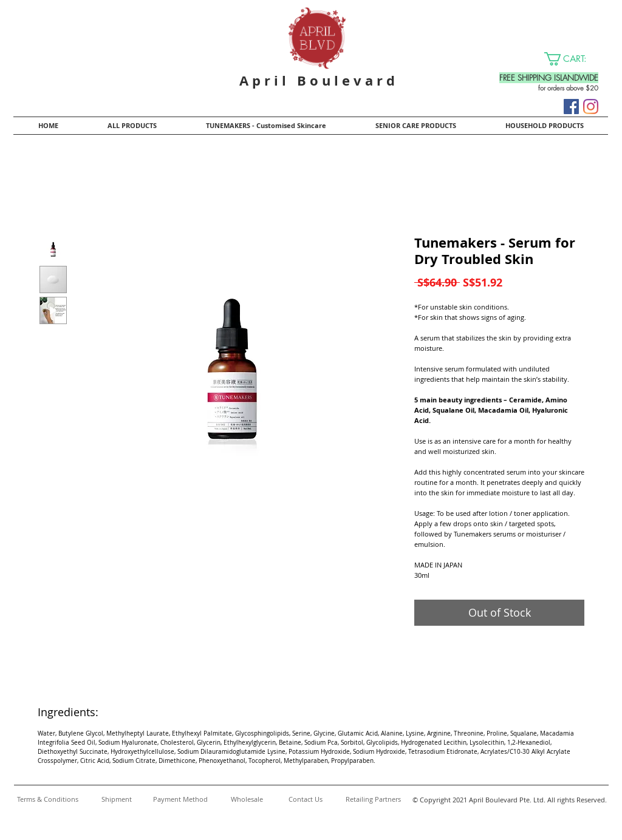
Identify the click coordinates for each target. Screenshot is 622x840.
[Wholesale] (247, 799)
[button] (573, 59)
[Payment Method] (180, 799)
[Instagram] (591, 107)
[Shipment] (117, 799)
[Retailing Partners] (373, 799)
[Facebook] (571, 107)
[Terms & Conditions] (47, 799)
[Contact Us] (306, 799)
